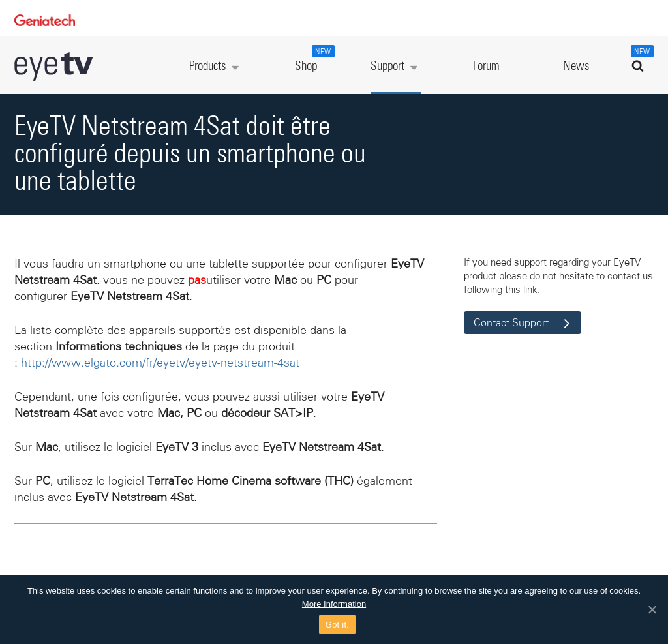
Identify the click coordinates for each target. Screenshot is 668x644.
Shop (313, 59)
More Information (334, 604)
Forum (486, 66)
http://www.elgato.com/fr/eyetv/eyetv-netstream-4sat (160, 363)
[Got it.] (652, 609)
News (576, 66)
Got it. (337, 625)
